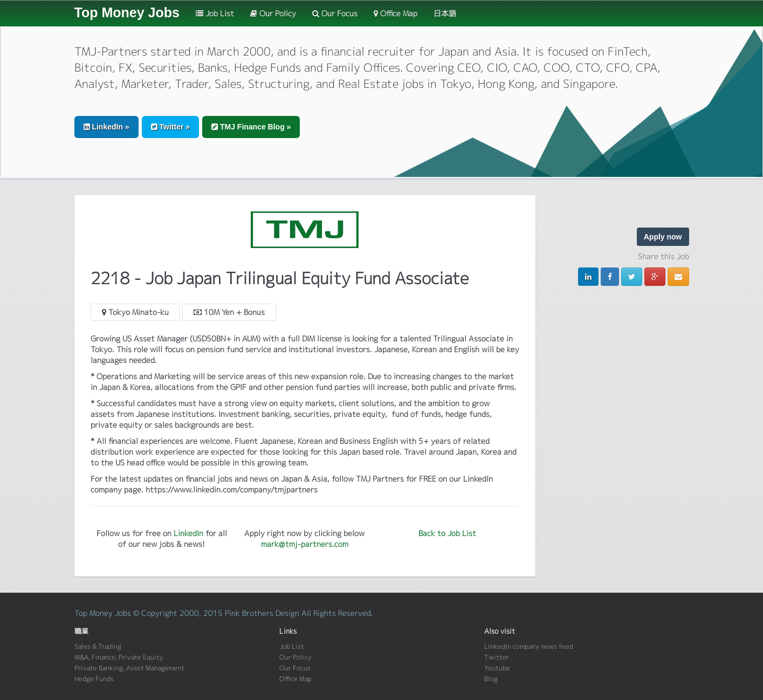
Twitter (497, 657)
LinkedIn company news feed (529, 646)
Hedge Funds (94, 679)
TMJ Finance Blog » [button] (251, 127)
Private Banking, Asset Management (129, 668)
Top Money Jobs (127, 12)
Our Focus (335, 13)
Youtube (497, 668)
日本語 (445, 13)
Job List (215, 13)
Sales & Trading (98, 646)
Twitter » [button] (170, 127)
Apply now (663, 237)
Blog (491, 679)
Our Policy (273, 13)
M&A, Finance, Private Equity (119, 657)
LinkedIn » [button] (106, 127)
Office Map (396, 13)
